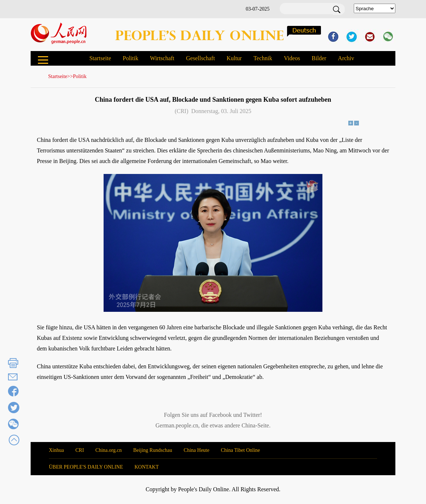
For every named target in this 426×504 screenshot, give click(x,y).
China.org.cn (109, 450)
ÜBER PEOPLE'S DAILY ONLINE (86, 467)
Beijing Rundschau (153, 450)
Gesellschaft (200, 58)
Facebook (220, 415)
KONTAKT (147, 467)
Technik (263, 58)
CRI (80, 450)
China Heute (197, 450)
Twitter (252, 415)
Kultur (234, 58)
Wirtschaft (162, 58)
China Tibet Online (240, 450)
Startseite (100, 58)
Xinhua (56, 450)
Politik (130, 58)
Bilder (319, 58)
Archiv (346, 58)
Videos (292, 58)
